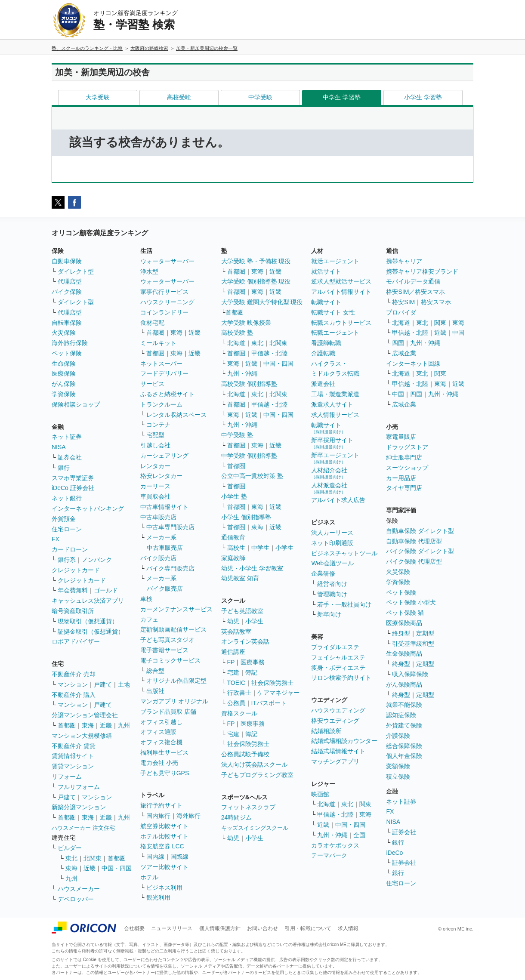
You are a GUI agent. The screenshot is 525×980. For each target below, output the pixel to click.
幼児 (233, 621)
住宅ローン (67, 529)
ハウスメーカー (79, 889)
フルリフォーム (79, 787)
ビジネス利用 (164, 888)
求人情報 (348, 928)
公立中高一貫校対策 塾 (252, 476)
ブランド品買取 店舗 (168, 712)
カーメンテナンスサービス (176, 609)
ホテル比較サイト (164, 836)
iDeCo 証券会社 (73, 488)
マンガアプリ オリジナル (174, 701)
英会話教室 (236, 632)
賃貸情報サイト (73, 756)
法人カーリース (332, 533)
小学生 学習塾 (423, 97)
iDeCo (394, 853)
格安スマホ (436, 302)
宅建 (233, 672)
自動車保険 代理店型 (414, 541)
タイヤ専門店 (404, 488)
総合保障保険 (404, 746)
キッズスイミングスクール (255, 828)
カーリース (155, 486)
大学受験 (98, 97)
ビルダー (70, 848)
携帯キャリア (404, 261)
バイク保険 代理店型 (414, 561)
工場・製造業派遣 (335, 394)
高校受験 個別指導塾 (249, 384)
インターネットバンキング (88, 508)
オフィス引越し (161, 722)
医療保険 (64, 373)
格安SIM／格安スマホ (415, 292)
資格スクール (239, 713)
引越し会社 (155, 445)
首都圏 (67, 725)
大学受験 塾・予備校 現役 (256, 261)
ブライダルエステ (335, 647)
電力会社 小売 (159, 763)
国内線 (155, 857)
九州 (124, 725)
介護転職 (323, 353)
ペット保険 (67, 353)
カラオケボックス (335, 845)
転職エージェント (335, 333)
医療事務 (253, 662)
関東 (365, 804)
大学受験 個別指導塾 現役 (256, 281)
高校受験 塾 (237, 333)
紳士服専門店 (404, 457)
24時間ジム (237, 817)
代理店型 (70, 281)
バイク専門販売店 (170, 568)
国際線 (179, 857)
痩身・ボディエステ (338, 668)
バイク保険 (67, 292)
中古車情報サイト (164, 507)
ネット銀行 (67, 498)
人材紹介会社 (329, 473)
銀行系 (67, 560)
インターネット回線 (413, 364)
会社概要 (134, 928)
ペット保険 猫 (405, 613)
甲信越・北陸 (269, 353)
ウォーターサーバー (167, 261)
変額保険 (398, 766)
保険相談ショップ (76, 404)
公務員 (236, 703)
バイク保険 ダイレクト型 (420, 551)
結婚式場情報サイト (338, 751)
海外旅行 (188, 816)
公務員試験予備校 (245, 754)
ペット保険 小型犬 (411, 602)
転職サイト (326, 302)
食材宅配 (152, 323)
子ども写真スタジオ (167, 640)
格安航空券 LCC (162, 846)
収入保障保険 (410, 674)
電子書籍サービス (164, 650)
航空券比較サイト (164, 826)
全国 (359, 835)
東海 (88, 725)
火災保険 (64, 333)
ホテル (149, 877)
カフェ (149, 619)
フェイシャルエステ (338, 657)
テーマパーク (329, 855)
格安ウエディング (335, 721)
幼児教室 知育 (240, 578)
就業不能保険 (404, 705)
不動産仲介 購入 (74, 695)
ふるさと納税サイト (167, 394)
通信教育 (233, 537)
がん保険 (64, 384)
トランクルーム (161, 404)
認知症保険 (401, 715)
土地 (124, 684)
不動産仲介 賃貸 (74, 746)
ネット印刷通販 (332, 543)
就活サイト (326, 271)
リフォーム (67, 777)
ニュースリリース (172, 928)
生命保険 (64, 364)
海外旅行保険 (70, 343)
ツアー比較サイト (164, 867)
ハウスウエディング (338, 710)
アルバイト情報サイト (341, 292)
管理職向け (332, 594)
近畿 (106, 725)
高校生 (236, 548)
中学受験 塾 (237, 435)
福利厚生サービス (164, 752)
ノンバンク (97, 560)
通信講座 (233, 652)
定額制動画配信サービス (173, 629)
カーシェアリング (164, 456)
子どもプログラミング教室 (257, 775)
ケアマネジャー (278, 693)
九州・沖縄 (242, 373)
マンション (73, 684)
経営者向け (332, 584)
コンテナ (158, 425)
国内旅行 (158, 816)
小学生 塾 (234, 496)
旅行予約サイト (161, 805)
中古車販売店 (158, 517)
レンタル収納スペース (176, 415)
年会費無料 (73, 590)
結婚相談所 (326, 731)
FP (231, 662)
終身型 (401, 633)
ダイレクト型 (76, 271)
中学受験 (260, 97)
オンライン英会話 (245, 641)
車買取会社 (155, 496)
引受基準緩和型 (413, 644)
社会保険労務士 (272, 683)
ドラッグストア (407, 447)
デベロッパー (76, 899)
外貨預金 (64, 519)
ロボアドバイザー (76, 641)
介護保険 (398, 736)
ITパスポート (269, 703)
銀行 (64, 468)
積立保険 (398, 777)
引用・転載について (308, 928)
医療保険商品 (404, 623)
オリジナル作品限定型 (176, 681)
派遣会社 (323, 384)
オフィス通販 (158, 732)
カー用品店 (401, 478)
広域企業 (404, 353)
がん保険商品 (404, 684)
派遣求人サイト (332, 404)
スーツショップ (407, 468)
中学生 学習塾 (342, 97)
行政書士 (239, 693)
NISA (59, 447)
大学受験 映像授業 (246, 323)
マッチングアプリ (335, 761)
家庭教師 (233, 558)
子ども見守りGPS (165, 773)
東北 (71, 858)
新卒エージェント (335, 458)
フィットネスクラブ (248, 807)
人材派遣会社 (329, 488)
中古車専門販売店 (170, 527)
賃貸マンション (73, 766)
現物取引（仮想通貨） (88, 621)
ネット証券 (67, 437)
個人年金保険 (404, 756)
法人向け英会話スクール (254, 764)
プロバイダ (401, 312)
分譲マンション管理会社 (85, 715)
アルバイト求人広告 (338, 500)
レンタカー (155, 466)
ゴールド (106, 590)
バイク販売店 (158, 558)
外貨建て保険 (404, 725)
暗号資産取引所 (73, 611)
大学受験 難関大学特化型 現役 (262, 302)
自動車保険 (67, 261)
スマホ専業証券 (73, 478)
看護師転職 (326, 343)
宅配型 (155, 435)
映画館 (320, 794)
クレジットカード (76, 570)
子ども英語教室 (242, 611)
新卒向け (329, 614)
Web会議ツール (332, 563)
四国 (398, 343)
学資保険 (64, 394)
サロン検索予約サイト (341, 678)
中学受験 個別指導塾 (249, 456)
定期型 (425, 633)
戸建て (103, 684)
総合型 (155, 671)
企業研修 (323, 573)
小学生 (284, 548)
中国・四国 (117, 868)
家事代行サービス (164, 292)
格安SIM (403, 302)
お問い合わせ (262, 928)
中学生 (260, 548)
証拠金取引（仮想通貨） (91, 632)
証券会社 (70, 457)
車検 (146, 599)
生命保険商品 (404, 653)
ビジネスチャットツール (344, 553)
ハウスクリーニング (167, 302)
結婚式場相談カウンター (344, 741)
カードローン (70, 549)
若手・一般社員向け (344, 604)
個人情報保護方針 (220, 928)
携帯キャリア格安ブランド (422, 271)
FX (56, 539)
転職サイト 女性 (333, 312)
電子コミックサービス (170, 660)
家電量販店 (401, 437)
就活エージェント (335, 261)
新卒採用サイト (332, 443)
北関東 (93, 858)
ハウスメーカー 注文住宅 (83, 828)
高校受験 (179, 97)
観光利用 (158, 897)
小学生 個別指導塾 (246, 517)
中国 (458, 333)
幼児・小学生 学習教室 (252, 568)
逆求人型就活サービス (341, 281)
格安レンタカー (161, 476)
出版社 (155, 691)
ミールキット (158, 343)
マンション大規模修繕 (82, 736)
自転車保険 (67, 323)
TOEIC (236, 683)
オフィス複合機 (161, 742)
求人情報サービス (335, 415)
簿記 (251, 672)
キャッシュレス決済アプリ (88, 601)
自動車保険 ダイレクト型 (420, 531)
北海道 (236, 343)
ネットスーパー (161, 364)
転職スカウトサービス (341, 323)
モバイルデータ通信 (413, 281)
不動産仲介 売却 (74, 674)
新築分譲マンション (79, 807)
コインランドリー (164, 312)
